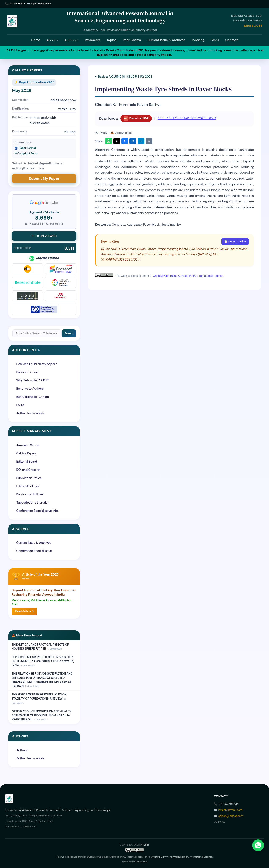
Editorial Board (27, 462)
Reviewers (93, 40)
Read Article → (24, 611)
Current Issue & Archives (166, 40)
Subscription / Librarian (33, 503)
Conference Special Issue (34, 551)
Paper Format (25, 148)
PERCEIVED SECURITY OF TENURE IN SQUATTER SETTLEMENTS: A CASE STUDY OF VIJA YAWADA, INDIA (43, 661)
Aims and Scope (28, 445)
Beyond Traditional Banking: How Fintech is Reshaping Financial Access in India (44, 592)
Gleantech (141, 862)
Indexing (198, 40)
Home (36, 40)
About (52, 40)
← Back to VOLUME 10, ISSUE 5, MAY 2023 (124, 77)
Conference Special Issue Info (37, 511)
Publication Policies (30, 494)
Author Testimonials (30, 413)
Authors (71, 40)
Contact (231, 40)
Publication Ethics (29, 478)
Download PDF (136, 119)
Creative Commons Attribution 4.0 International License (188, 276)
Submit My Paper (44, 179)
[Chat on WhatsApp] (258, 845)
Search (69, 333)
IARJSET (145, 845)
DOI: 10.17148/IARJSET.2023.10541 (187, 118)
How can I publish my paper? (37, 364)
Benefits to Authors (30, 389)
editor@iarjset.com (231, 816)
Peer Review (132, 40)
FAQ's (215, 40)
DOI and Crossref (28, 470)
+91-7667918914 (17, 4)
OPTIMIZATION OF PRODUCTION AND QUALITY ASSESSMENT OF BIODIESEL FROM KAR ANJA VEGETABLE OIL (42, 715)
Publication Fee (27, 372)
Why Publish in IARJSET (33, 380)
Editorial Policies (28, 486)
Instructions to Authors (33, 397)
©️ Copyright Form (26, 153)
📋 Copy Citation (235, 241)
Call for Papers (27, 453)
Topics (111, 40)
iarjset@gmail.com (41, 4)
